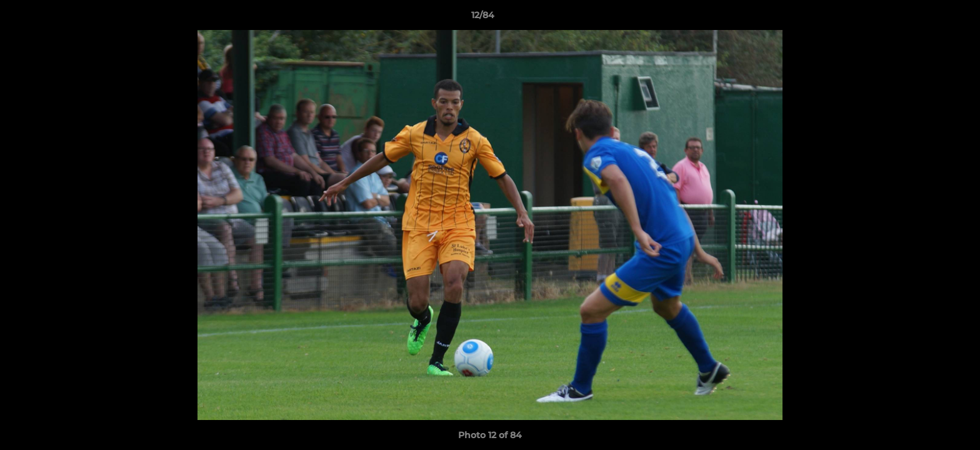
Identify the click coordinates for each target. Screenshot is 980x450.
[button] (927, 18)
